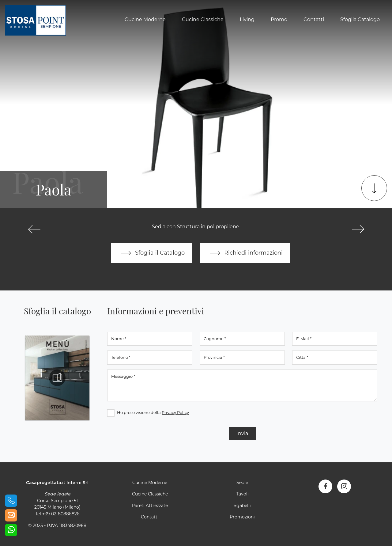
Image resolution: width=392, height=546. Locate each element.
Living (247, 19)
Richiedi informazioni (245, 253)
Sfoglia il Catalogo (151, 253)
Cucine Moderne (145, 19)
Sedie (242, 483)
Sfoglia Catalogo (360, 19)
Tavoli (242, 494)
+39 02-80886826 (61, 514)
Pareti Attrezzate (150, 506)
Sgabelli (242, 506)
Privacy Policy (175, 412)
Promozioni (242, 517)
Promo (279, 19)
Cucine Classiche (203, 19)
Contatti (314, 19)
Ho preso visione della (153, 412)
